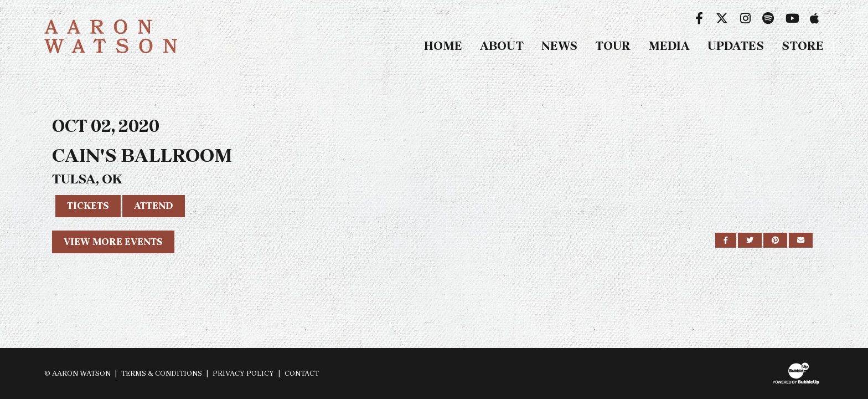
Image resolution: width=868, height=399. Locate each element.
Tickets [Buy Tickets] (88, 206)
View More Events (113, 242)
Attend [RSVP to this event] (154, 206)
